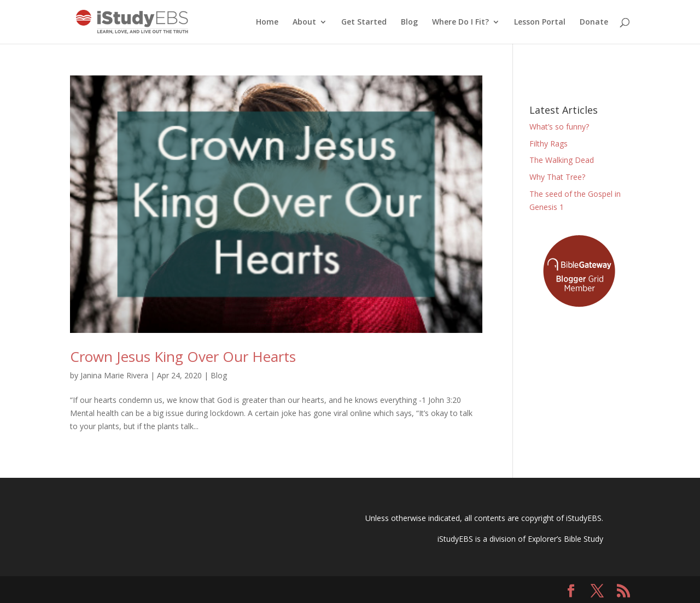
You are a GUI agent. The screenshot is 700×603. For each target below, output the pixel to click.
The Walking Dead (562, 160)
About (304, 22)
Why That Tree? (557, 177)
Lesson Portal (540, 22)
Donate (594, 22)
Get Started (364, 22)
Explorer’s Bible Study (565, 539)
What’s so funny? (559, 127)
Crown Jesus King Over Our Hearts (183, 356)
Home (267, 22)
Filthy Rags (549, 144)
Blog (409, 22)
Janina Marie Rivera (114, 375)
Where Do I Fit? (460, 22)
